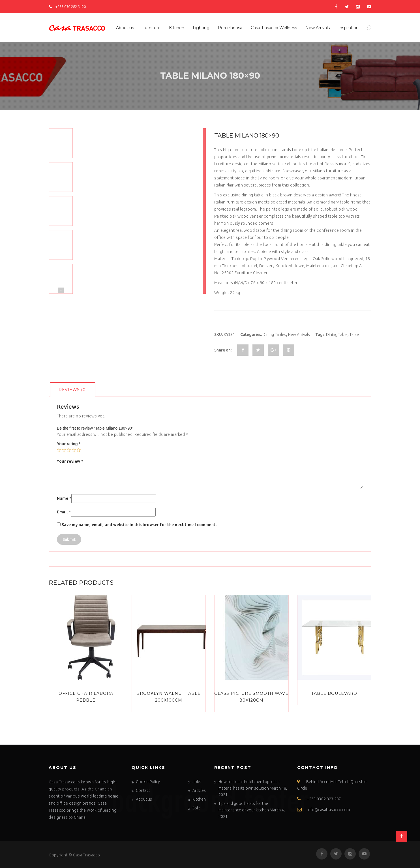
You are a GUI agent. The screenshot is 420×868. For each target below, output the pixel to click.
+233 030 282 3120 (67, 7)
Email (64, 512)
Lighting (201, 28)
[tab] (73, 389)
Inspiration (348, 28)
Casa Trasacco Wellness (274, 28)
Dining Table (337, 335)
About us (125, 28)
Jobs (197, 782)
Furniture (151, 28)
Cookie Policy (148, 782)
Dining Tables (274, 335)
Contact (143, 790)
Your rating (69, 444)
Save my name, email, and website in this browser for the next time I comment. (139, 525)
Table (354, 335)
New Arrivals (318, 28)
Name (64, 498)
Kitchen (177, 28)
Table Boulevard (334, 693)
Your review (70, 461)
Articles (199, 790)
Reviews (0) (73, 390)
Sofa (196, 808)
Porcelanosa (230, 28)
